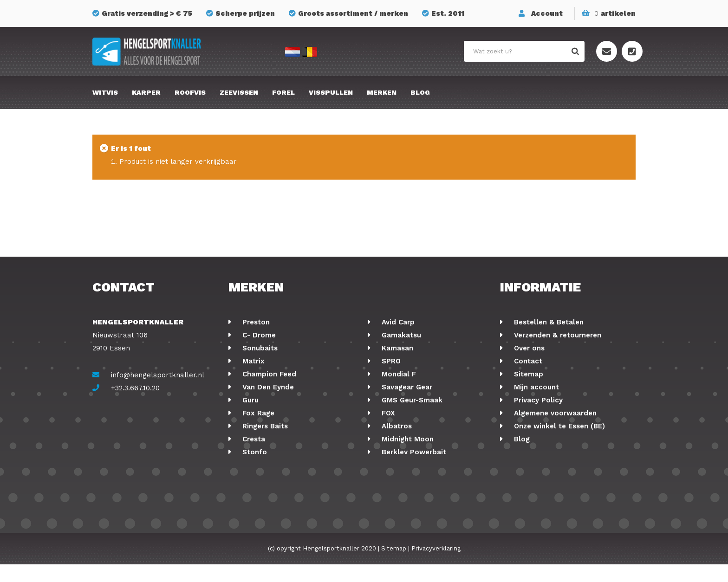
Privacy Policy (537, 400)
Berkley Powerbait (413, 452)
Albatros (396, 426)
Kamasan (396, 348)
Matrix (252, 361)
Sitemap (527, 374)
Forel (283, 92)
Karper (146, 92)
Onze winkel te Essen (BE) (558, 426)
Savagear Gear (406, 387)
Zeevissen (239, 92)
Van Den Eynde (267, 387)
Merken (382, 92)
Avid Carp (397, 322)
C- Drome (258, 335)
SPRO (390, 361)
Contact (527, 361)
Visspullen (331, 92)
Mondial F (398, 374)
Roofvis (190, 92)
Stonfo (253, 452)
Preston (255, 322)
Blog (420, 92)
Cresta (253, 439)
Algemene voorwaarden (554, 413)
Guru (249, 400)
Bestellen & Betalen (548, 322)
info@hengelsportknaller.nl (158, 375)
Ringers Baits (264, 426)
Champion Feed (268, 374)
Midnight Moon (406, 439)
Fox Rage (257, 413)
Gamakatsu (400, 335)
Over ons (528, 348)
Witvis (105, 92)
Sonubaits (259, 348)
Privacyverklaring (436, 566)
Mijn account (535, 387)
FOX (387, 413)
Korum (252, 465)
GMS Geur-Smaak (411, 400)
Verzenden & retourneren (556, 335)
